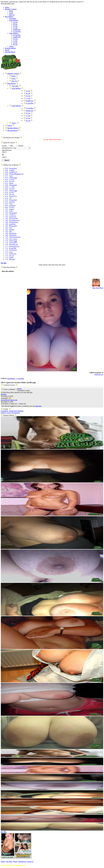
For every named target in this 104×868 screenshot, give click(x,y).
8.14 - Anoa (9, 204)
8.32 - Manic (9, 183)
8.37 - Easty (9, 176)
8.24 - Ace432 (10, 193)
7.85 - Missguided (11, 226)
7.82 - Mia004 (10, 230)
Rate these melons (9, 267)
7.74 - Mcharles (10, 259)
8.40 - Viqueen (10, 170)
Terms (15, 862)
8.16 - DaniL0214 (11, 196)
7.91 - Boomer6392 (11, 219)
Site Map (9, 862)
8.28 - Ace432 (10, 189)
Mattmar (4, 394)
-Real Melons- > (12, 379)
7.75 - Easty (9, 252)
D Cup (15, 26)
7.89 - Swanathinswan (12, 220)
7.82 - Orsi (8, 228)
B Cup (15, 24)
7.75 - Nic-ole (9, 256)
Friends (6, 409)
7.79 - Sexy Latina (11, 239)
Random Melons (10, 48)
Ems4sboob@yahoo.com (9, 400)
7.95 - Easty (9, 211)
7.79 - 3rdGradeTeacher (13, 237)
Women (20, 146)
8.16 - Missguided (11, 200)
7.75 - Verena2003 (11, 250)
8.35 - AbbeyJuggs (11, 178)
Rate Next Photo (98, 288)
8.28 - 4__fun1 (10, 187)
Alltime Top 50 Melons (11, 165)
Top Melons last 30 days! (12, 138)
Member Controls (11, 9)
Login (11, 13)
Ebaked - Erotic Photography (10, 413)
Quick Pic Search (9, 143)
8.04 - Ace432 (10, 207)
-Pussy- (11, 46)
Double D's (17, 30)
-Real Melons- (14, 20)
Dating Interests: (7, 148)
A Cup (15, 22)
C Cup (15, 28)
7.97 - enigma (9, 209)
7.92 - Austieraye (11, 217)
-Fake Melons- (14, 33)
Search (7, 50)
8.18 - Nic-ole (9, 194)
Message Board (10, 52)
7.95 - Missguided (11, 213)
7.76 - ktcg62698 (11, 248)
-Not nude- (13, 18)
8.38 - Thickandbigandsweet (14, 174)
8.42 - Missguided (11, 168)
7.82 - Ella (8, 232)
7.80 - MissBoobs (11, 233)
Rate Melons (9, 17)
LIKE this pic (99, 374)
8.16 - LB (8, 198)
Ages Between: (7, 150)
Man (11, 146)
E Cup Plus (17, 31)
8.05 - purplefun (10, 206)
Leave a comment (9, 389)
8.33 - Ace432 (10, 180)
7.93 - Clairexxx (10, 215)
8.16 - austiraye (10, 202)
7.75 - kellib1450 (11, 254)
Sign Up (12, 15)
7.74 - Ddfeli (9, 258)
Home (7, 7)
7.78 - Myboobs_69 (11, 245)
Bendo (20, 389)
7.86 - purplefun (10, 224)
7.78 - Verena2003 (11, 243)
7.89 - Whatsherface (12, 222)
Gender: (5, 146)
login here (38, 406)
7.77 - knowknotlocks (12, 246)
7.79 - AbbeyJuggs (11, 241)
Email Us (30, 862)
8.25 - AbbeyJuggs (11, 191)
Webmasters (22, 862)
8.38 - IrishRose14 (11, 172)
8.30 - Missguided (11, 185)
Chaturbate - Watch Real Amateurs (12, 411)
